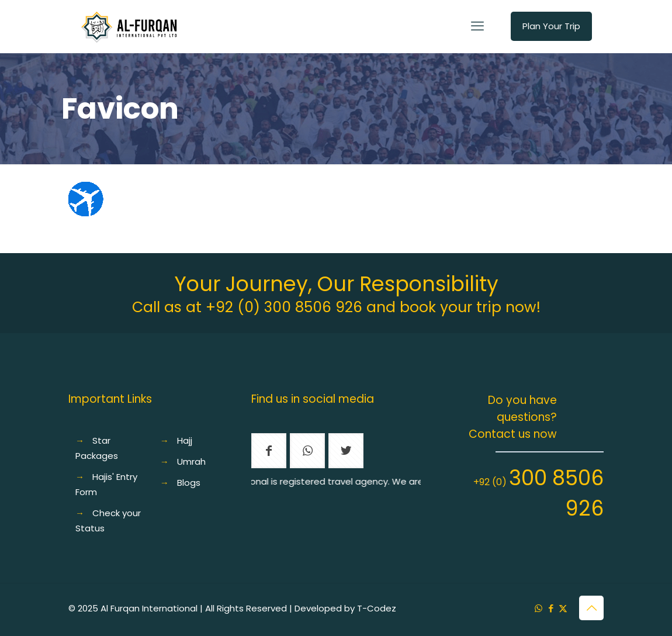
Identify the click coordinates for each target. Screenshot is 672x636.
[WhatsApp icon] (538, 608)
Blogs (189, 483)
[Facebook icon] (551, 608)
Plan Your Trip (551, 26)
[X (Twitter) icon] (563, 608)
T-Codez (377, 608)
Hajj (185, 440)
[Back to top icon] (591, 608)
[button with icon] (269, 451)
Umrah (191, 462)
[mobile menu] (477, 26)
